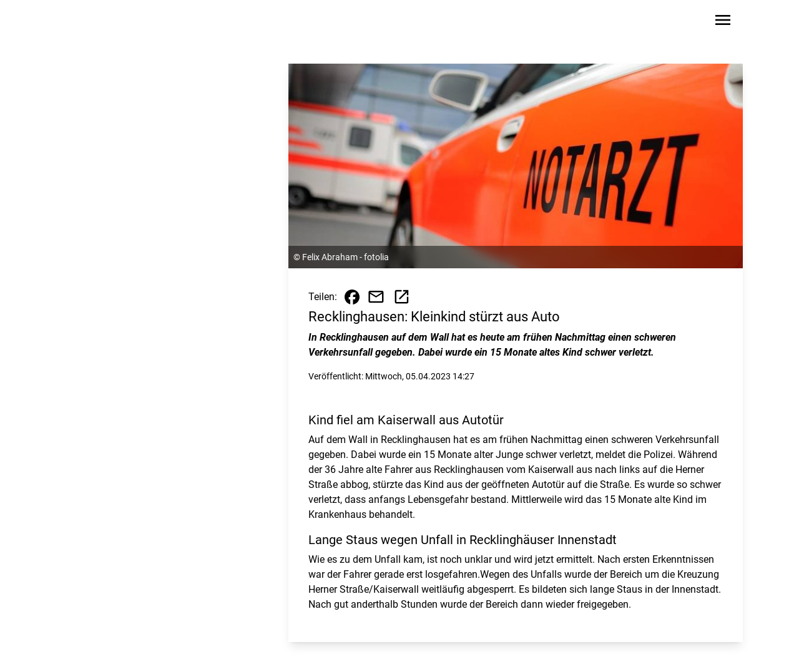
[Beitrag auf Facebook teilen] (352, 297)
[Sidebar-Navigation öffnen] (723, 22)
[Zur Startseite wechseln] (96, 22)
